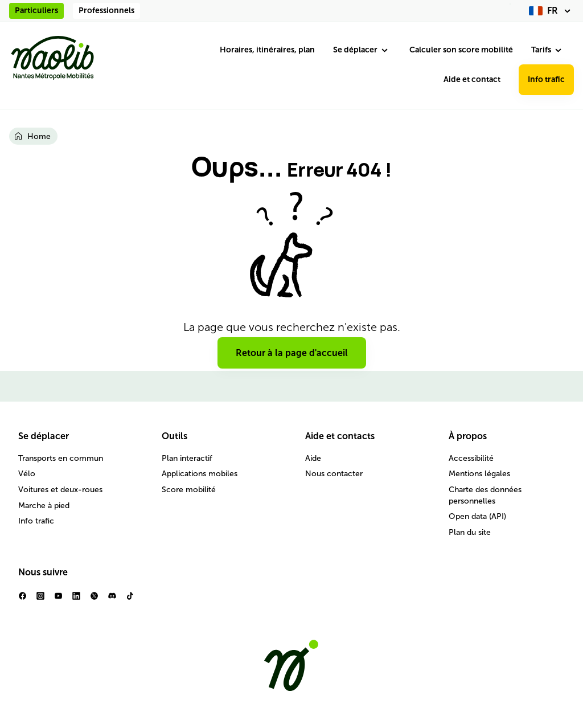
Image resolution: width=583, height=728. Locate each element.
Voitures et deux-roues (60, 490)
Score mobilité (189, 490)
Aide (313, 458)
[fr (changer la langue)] (551, 11)
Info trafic (546, 79)
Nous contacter (334, 474)
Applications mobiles (200, 474)
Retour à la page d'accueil (292, 353)
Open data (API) (477, 516)
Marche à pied (44, 506)
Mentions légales (479, 474)
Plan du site (470, 532)
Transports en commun (61, 458)
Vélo (27, 474)
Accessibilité (471, 458)
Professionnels (106, 11)
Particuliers (36, 11)
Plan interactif (187, 458)
